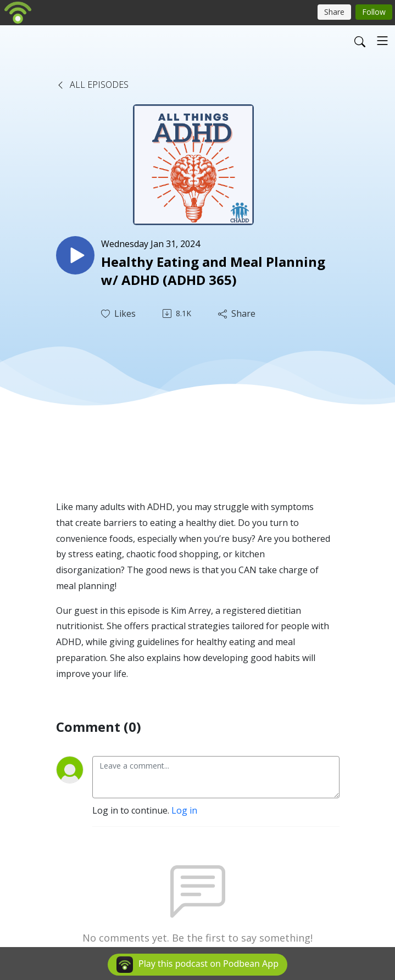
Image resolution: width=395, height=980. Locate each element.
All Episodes (92, 85)
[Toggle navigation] (382, 41)
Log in (184, 810)
